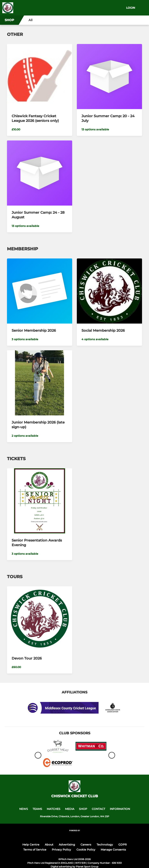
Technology (105, 845)
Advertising (67, 845)
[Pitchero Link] (74, 836)
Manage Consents (113, 850)
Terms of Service (35, 850)
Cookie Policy (86, 850)
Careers (86, 845)
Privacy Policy (61, 850)
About (49, 845)
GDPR (123, 845)
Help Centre (31, 845)
